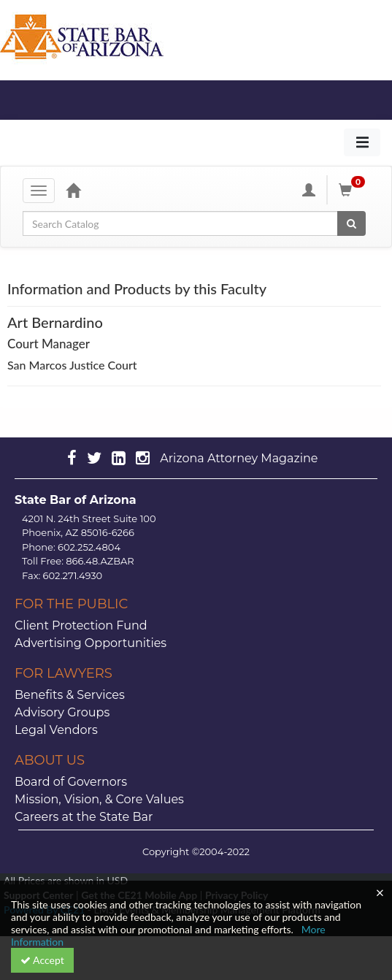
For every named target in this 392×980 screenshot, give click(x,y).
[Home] (73, 190)
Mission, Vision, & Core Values (99, 799)
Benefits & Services (70, 695)
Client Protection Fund (81, 625)
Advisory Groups (62, 712)
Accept (42, 960)
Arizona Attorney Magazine (239, 458)
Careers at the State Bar (84, 817)
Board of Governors (71, 782)
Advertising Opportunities (91, 643)
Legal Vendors (56, 730)
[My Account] (309, 190)
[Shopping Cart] (354, 190)
